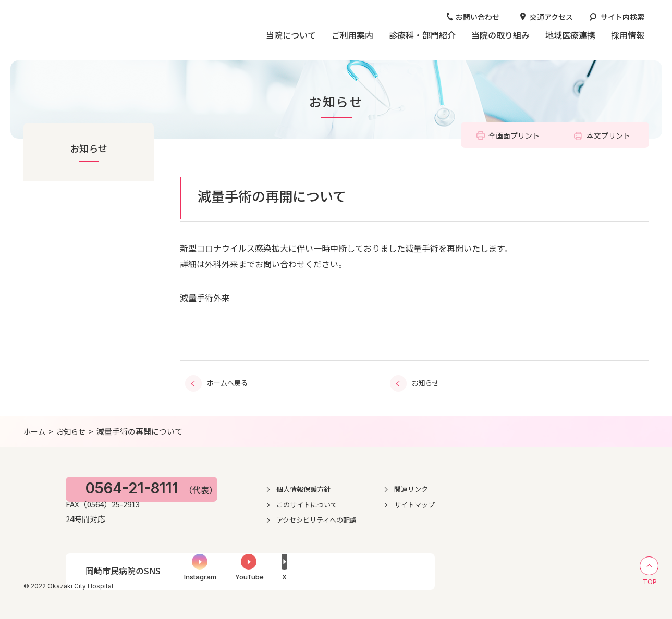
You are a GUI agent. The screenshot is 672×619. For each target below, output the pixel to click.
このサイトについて (413, 502)
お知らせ (89, 148)
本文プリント (608, 135)
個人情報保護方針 (410, 487)
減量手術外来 (205, 298)
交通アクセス (551, 17)
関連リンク (523, 487)
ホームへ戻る (227, 382)
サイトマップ (527, 502)
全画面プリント (514, 135)
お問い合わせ (478, 17)
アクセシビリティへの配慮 (424, 518)
